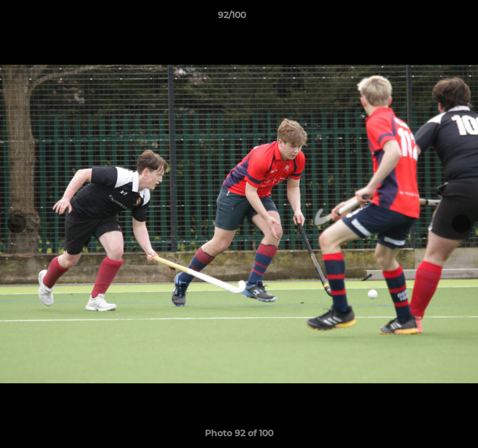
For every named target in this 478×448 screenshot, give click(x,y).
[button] (433, 18)
